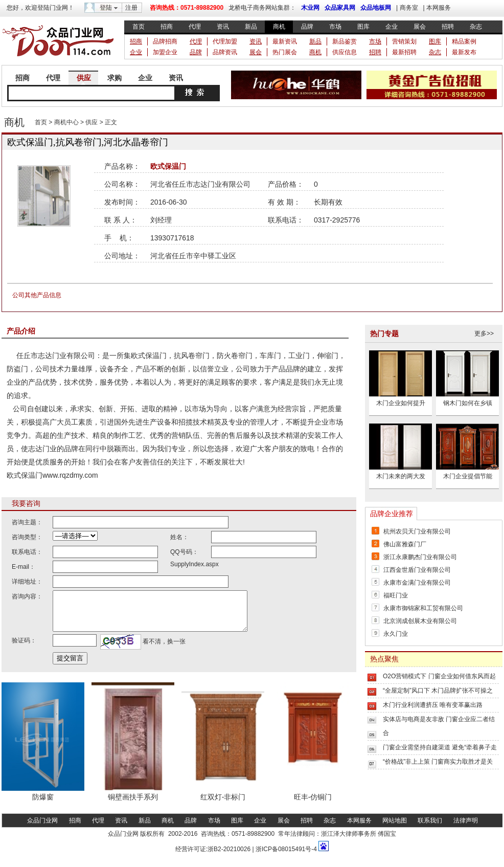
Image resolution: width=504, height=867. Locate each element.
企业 (392, 27)
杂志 (476, 27)
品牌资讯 (225, 52)
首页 (139, 27)
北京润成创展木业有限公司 (420, 621)
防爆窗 (43, 805)
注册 (131, 8)
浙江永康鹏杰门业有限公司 (420, 557)
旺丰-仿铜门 (313, 805)
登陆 (106, 8)
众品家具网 (340, 8)
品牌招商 (165, 41)
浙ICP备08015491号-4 (285, 857)
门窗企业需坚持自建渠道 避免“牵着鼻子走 (440, 747)
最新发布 (464, 52)
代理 (195, 27)
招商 (167, 27)
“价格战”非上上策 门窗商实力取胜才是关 (438, 762)
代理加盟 (225, 41)
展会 (420, 27)
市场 (335, 27)
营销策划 (404, 41)
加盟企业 (165, 52)
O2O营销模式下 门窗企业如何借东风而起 (439, 676)
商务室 (409, 8)
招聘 (448, 27)
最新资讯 (285, 41)
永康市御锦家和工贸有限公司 (423, 608)
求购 (114, 78)
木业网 (310, 8)
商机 (279, 27)
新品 (251, 27)
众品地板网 (376, 8)
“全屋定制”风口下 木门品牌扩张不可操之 (438, 691)
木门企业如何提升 (401, 403)
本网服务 (439, 8)
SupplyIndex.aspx (194, 564)
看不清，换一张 (163, 649)
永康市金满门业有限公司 (417, 583)
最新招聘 (404, 52)
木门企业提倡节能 (468, 476)
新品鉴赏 (345, 41)
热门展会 (285, 52)
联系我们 (430, 828)
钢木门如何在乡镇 (468, 403)
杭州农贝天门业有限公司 (417, 531)
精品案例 (464, 41)
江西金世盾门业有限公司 (417, 570)
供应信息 (345, 52)
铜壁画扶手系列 (133, 805)
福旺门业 (396, 595)
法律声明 (466, 828)
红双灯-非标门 (223, 805)
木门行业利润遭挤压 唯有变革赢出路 (433, 705)
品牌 (307, 27)
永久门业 (396, 634)
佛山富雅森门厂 (405, 544)
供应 (84, 78)
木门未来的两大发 (401, 476)
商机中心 (66, 122)
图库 (363, 27)
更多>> (484, 334)
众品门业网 (42, 828)
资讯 (223, 27)
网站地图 (395, 828)
